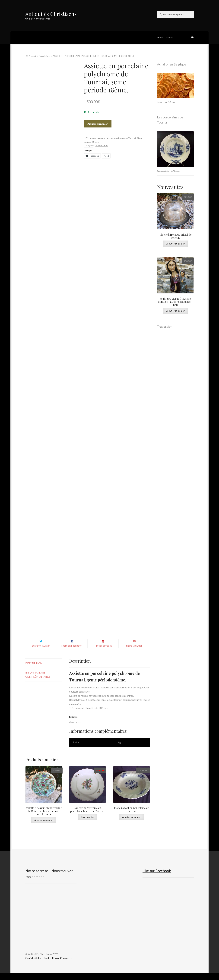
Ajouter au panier (98, 124)
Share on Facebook (72, 652)
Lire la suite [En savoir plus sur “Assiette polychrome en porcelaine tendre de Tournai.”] (87, 824)
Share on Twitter (41, 652)
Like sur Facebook (157, 877)
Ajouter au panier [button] (44, 827)
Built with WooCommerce (58, 965)
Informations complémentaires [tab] (38, 681)
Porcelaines (44, 56)
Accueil (33, 56)
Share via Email (134, 652)
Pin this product (103, 652)
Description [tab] (34, 670)
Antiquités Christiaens (51, 14)
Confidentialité (33, 965)
